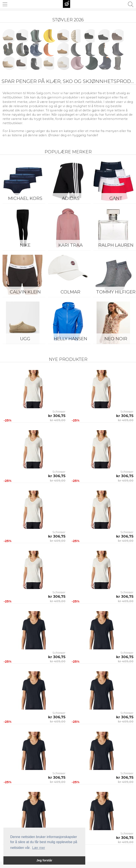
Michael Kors (25, 198)
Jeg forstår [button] (44, 860)
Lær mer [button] (39, 848)
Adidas (71, 198)
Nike (25, 245)
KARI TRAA (71, 245)
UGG (25, 339)
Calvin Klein (25, 292)
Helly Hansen (70, 339)
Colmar (70, 292)
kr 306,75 (57, 416)
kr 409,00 (58, 420)
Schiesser (59, 411)
